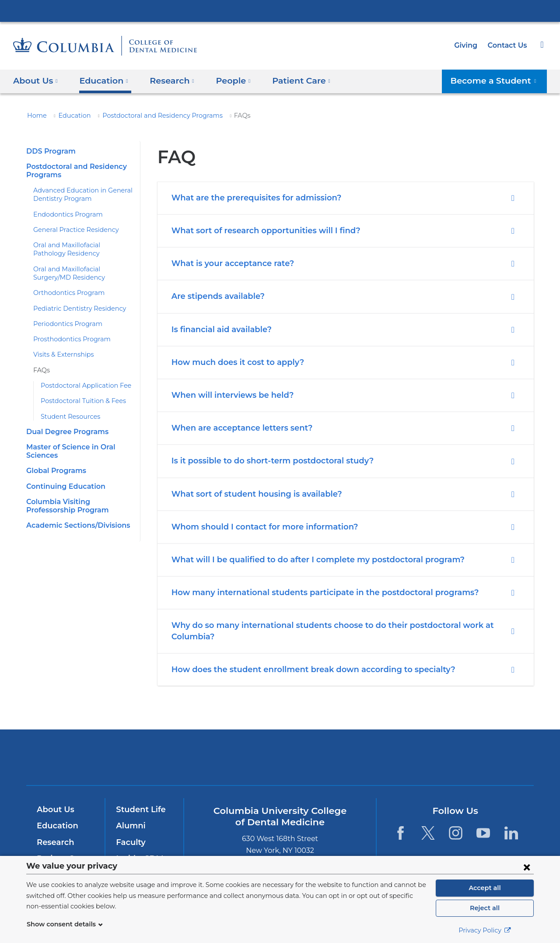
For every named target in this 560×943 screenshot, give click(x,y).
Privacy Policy (485, 930)
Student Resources (67, 417)
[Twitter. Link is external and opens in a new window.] (428, 833)
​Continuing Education (63, 486)
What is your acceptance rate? (228, 263)
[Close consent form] (527, 867)
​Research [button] (166, 80)
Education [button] (101, 80)
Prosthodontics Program (67, 339)
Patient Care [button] (289, 80)
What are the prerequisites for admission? (250, 198)
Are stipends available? (215, 296)
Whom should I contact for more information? (257, 527)
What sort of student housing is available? (251, 494)
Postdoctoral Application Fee (80, 386)
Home (35, 116)
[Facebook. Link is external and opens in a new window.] (400, 833)
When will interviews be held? (227, 395)
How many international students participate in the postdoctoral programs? (313, 592)
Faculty (130, 842)
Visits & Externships (61, 354)
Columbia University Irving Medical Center (280, 11)
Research (54, 842)
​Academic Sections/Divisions (75, 525)
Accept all (485, 888)
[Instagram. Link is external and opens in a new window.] (456, 833)
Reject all (485, 908)
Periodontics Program (63, 324)
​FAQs (41, 370)
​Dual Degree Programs (64, 432)
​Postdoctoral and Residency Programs (149, 116)
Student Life (139, 810)
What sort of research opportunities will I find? (259, 231)
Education (70, 116)
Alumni (129, 826)
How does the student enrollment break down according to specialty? (302, 670)
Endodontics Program (63, 214)
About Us (54, 810)
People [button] (225, 80)
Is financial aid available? (219, 330)
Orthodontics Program (64, 293)
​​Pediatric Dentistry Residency (74, 308)
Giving (469, 45)
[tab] (346, 198)
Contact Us (508, 45)
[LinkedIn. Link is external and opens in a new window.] (511, 833)
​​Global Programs (54, 471)
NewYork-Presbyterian (280, 763)
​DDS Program (49, 151)
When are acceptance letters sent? (236, 428)
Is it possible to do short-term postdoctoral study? (266, 461)
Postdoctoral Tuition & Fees (79, 401)
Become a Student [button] (499, 80)
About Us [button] (36, 80)
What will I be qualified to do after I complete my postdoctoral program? (306, 560)
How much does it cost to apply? (233, 362)
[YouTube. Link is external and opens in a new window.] (484, 833)
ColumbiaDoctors (406, 757)
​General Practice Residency (72, 230)
